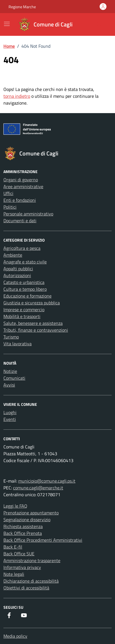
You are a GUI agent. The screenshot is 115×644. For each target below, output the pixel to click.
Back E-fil (13, 547)
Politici (10, 207)
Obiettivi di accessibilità (26, 588)
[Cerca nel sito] (100, 24)
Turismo (11, 337)
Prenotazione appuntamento (31, 513)
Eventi (10, 419)
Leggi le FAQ (15, 506)
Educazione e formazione (27, 296)
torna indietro (17, 96)
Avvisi (9, 385)
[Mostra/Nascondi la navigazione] (7, 24)
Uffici (8, 193)
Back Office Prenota (23, 533)
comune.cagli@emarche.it (38, 488)
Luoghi (10, 412)
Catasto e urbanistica (24, 282)
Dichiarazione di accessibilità (31, 581)
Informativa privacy (22, 567)
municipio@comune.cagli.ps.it (47, 481)
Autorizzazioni (17, 275)
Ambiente (13, 255)
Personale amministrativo (28, 214)
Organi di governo (21, 180)
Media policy (15, 636)
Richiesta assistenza (23, 526)
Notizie (10, 371)
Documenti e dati (20, 221)
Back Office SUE (19, 554)
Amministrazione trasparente (32, 560)
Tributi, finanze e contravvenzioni (36, 330)
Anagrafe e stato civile (25, 262)
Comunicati (14, 378)
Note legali (14, 574)
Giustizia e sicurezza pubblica (32, 303)
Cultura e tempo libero (25, 289)
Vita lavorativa (18, 344)
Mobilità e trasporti (22, 316)
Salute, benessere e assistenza (33, 323)
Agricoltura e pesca (22, 248)
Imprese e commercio (24, 309)
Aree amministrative (23, 186)
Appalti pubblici (18, 269)
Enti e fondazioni (20, 200)
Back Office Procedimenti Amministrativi (43, 540)
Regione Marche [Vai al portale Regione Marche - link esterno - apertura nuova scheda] (22, 7)
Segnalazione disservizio (27, 520)
